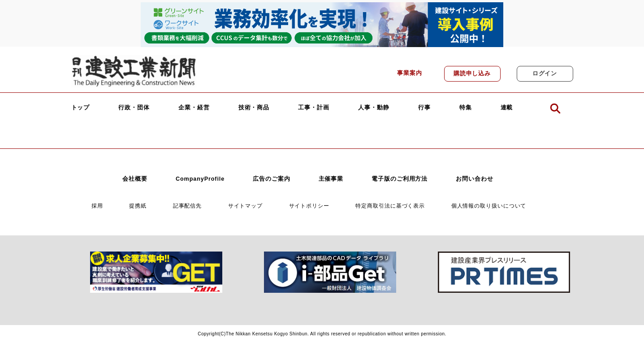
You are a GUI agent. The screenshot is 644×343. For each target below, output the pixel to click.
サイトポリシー (309, 206)
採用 (97, 206)
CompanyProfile (200, 179)
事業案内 (410, 73)
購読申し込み (472, 74)
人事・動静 (374, 108)
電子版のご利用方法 (400, 179)
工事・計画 (314, 108)
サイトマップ (245, 206)
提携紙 (138, 206)
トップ (81, 108)
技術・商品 (254, 108)
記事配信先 (188, 206)
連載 (507, 108)
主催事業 (331, 179)
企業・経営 (194, 108)
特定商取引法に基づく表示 (390, 206)
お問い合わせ (474, 179)
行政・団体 (134, 108)
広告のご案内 (271, 179)
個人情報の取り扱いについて (489, 206)
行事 (424, 108)
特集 (466, 108)
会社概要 (135, 179)
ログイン (545, 74)
